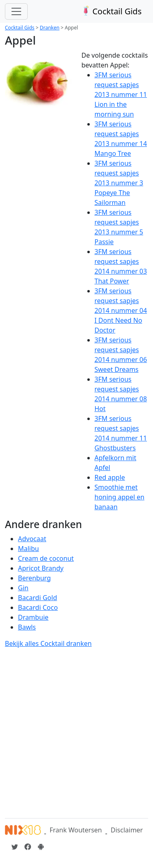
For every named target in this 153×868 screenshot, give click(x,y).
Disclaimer (127, 830)
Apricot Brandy (41, 568)
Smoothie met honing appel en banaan (120, 497)
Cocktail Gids (111, 11)
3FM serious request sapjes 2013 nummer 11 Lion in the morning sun (121, 94)
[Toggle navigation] (16, 11)
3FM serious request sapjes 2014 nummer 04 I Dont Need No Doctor (121, 310)
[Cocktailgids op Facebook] (28, 847)
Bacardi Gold (38, 598)
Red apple (110, 477)
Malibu (28, 549)
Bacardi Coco (38, 607)
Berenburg (34, 578)
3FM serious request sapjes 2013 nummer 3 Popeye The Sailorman (119, 183)
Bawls (27, 627)
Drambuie (33, 617)
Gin (23, 588)
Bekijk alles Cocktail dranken (48, 643)
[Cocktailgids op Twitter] (15, 847)
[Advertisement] (76, 732)
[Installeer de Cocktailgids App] (41, 847)
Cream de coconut (46, 558)
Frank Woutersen (75, 830)
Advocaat (32, 539)
